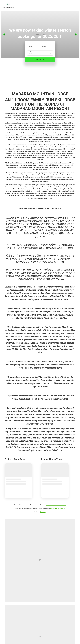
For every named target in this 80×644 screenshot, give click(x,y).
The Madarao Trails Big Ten (58, 508)
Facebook (43, 512)
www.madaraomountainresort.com (56, 505)
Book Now (40, 60)
